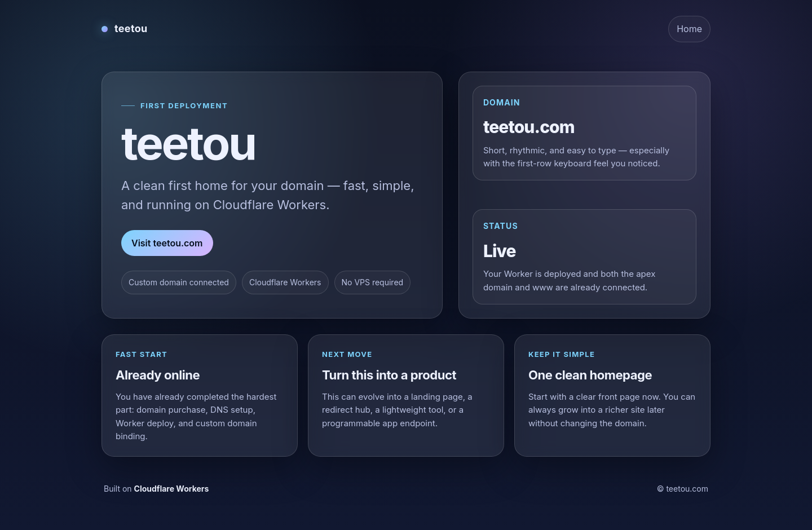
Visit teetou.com (167, 243)
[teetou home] (125, 29)
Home (689, 29)
